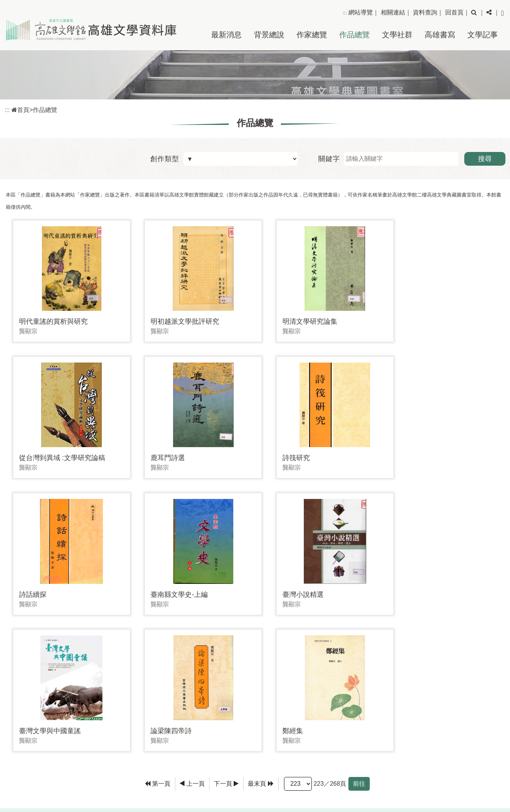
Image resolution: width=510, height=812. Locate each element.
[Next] (226, 630)
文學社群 (397, 35)
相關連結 (393, 12)
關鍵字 (329, 159)
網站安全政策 (485, 780)
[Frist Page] (158, 630)
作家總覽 (312, 35)
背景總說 (269, 35)
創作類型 (165, 159)
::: (345, 13)
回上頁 (482, 676)
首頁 (20, 110)
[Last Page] (261, 630)
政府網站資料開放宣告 (472, 792)
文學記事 (483, 35)
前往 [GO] (359, 630)
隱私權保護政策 (482, 769)
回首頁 (454, 12)
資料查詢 (425, 12)
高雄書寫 (440, 35)
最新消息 (226, 35)
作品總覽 (354, 35)
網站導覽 (361, 12)
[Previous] (192, 630)
